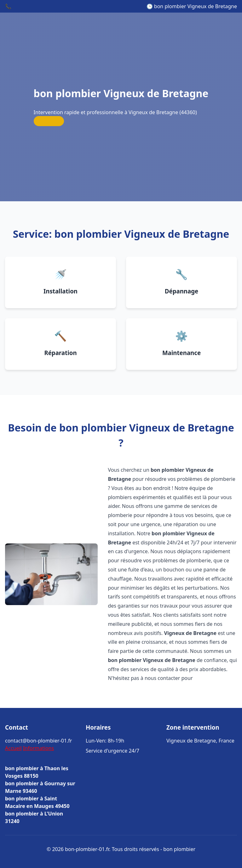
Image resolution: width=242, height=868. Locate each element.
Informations (38, 748)
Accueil (13, 748)
